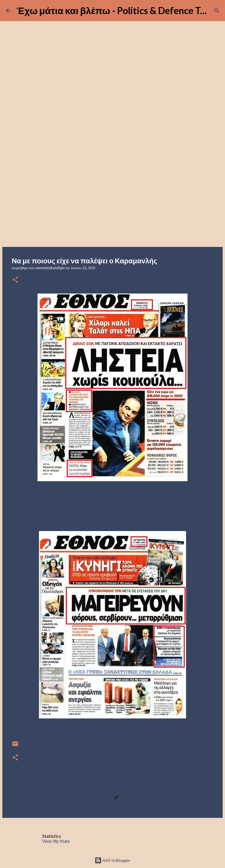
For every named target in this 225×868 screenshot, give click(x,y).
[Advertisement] (112, 201)
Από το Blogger (112, 860)
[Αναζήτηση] (217, 11)
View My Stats (56, 841)
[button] (15, 280)
